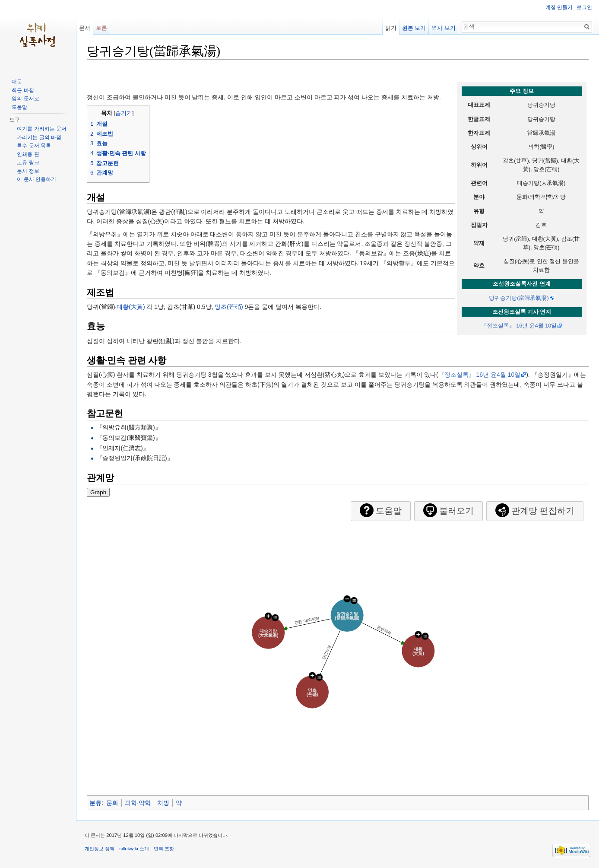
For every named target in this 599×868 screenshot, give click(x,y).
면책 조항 (164, 849)
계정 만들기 (559, 7)
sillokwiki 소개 (134, 849)
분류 (95, 803)
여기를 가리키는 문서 (42, 129)
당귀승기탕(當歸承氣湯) (519, 298)
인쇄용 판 (28, 154)
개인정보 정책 (100, 849)
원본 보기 (414, 28)
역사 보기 (444, 28)
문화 (112, 803)
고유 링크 (28, 162)
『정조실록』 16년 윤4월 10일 (519, 326)
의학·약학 (138, 803)
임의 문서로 (25, 99)
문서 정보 (28, 171)
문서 (85, 28)
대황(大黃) (131, 307)
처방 (163, 803)
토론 (101, 28)
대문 (17, 82)
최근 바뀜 (23, 90)
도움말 (19, 107)
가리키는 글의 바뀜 (39, 137)
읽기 (391, 28)
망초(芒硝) (229, 307)
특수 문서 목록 (34, 146)
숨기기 (124, 113)
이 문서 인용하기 (36, 179)
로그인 (584, 7)
